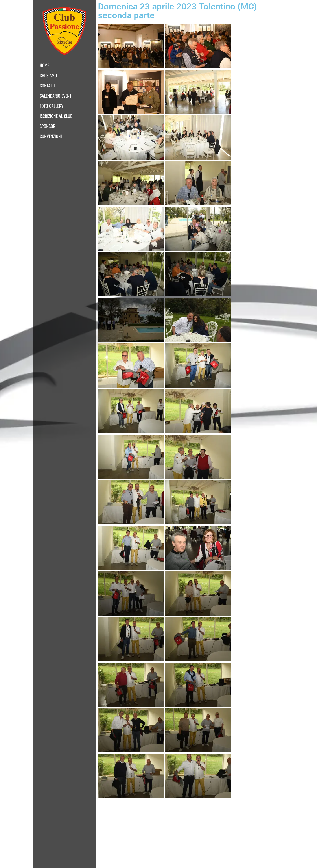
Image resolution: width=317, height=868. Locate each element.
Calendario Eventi (56, 96)
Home (44, 65)
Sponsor (47, 126)
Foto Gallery (52, 106)
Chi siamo (48, 75)
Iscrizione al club (56, 116)
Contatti (47, 85)
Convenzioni (51, 136)
